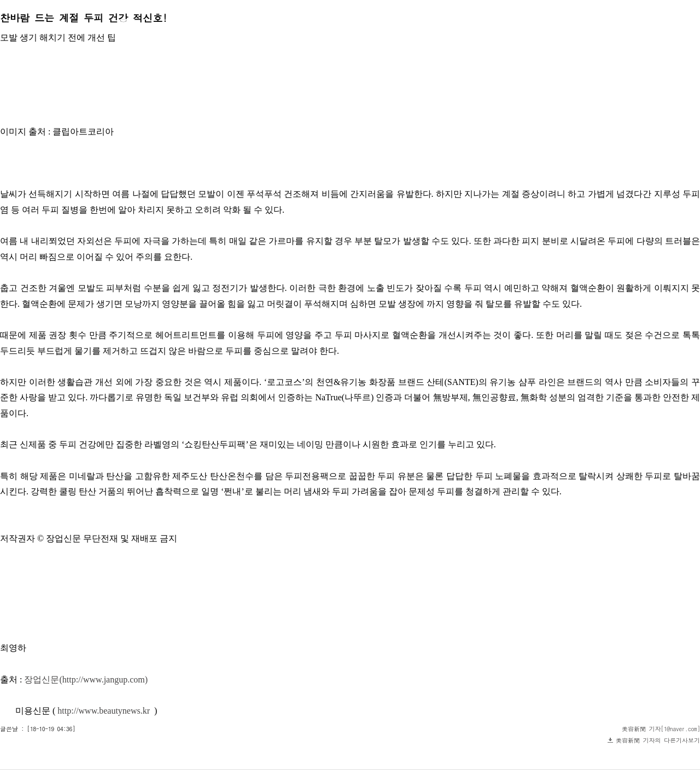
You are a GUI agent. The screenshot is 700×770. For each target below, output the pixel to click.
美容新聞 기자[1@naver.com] (661, 729)
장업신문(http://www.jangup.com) (86, 679)
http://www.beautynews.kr (104, 711)
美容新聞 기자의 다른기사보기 (658, 740)
